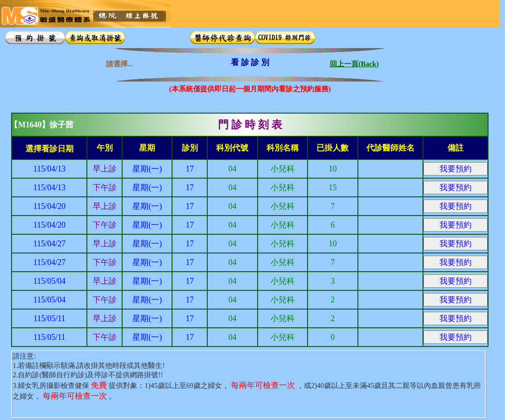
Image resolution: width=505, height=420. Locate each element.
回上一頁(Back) (354, 62)
